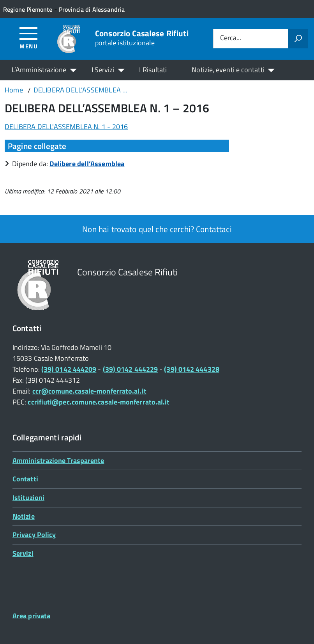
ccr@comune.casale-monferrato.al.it (89, 391)
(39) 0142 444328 (191, 369)
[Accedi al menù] (29, 38)
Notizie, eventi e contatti (228, 70)
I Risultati (153, 70)
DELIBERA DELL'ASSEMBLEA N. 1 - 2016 (66, 127)
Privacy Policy (34, 535)
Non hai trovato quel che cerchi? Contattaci (157, 229)
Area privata (31, 616)
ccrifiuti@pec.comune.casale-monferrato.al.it (99, 402)
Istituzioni (28, 498)
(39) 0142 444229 (130, 369)
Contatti (25, 479)
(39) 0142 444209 (69, 369)
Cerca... (231, 38)
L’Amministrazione (39, 70)
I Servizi (103, 70)
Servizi (23, 553)
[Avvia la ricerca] (298, 39)
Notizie (24, 516)
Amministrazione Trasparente (58, 460)
